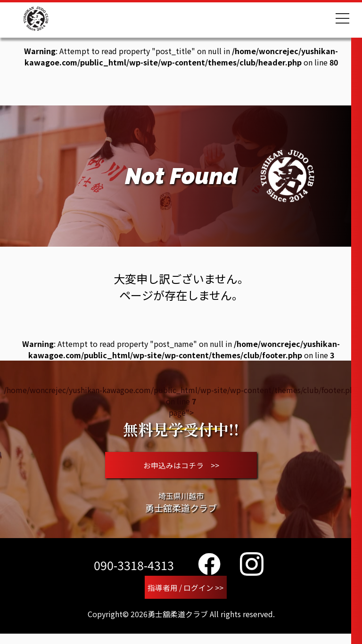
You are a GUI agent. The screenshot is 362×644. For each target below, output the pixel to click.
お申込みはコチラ (181, 469)
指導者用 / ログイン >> (186, 596)
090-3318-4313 (134, 573)
